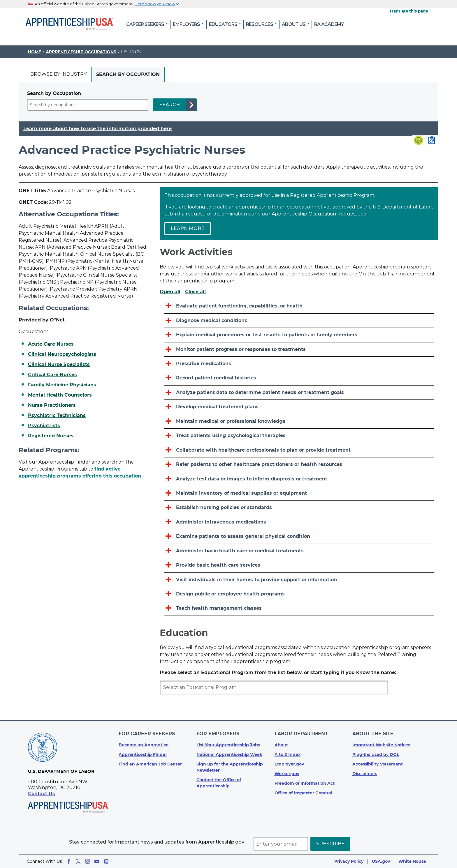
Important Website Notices (381, 745)
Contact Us (42, 794)
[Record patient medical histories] (299, 378)
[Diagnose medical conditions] (299, 321)
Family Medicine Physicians (62, 385)
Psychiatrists (44, 426)
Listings (131, 52)
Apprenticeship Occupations (81, 52)
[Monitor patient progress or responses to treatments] (299, 350)
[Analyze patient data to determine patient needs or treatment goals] (299, 393)
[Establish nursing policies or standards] (299, 508)
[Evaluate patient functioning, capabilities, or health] (299, 306)
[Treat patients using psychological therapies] (299, 436)
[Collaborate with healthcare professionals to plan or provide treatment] (299, 450)
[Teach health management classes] (299, 608)
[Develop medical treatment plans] (299, 407)
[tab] (58, 74)
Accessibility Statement (378, 764)
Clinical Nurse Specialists (59, 365)
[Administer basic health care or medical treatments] (299, 551)
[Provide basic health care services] (299, 565)
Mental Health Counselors (60, 395)
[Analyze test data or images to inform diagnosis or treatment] (299, 479)
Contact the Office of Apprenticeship (219, 783)
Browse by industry (58, 74)
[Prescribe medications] (299, 364)
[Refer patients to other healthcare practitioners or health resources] (299, 465)
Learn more (188, 228)
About (281, 745)
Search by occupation (128, 74)
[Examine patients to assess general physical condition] (299, 536)
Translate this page (409, 11)
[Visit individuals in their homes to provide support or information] (299, 580)
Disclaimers (365, 774)
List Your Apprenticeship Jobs (228, 745)
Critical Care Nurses (52, 375)
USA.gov (381, 861)
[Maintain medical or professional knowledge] (299, 421)
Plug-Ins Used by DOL (376, 754)
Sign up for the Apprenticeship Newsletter (230, 767)
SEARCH (170, 105)
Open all (170, 292)
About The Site (373, 734)
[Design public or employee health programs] (299, 594)
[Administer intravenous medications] (299, 522)
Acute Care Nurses (51, 344)
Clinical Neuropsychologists (62, 354)
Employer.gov (289, 764)
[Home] (69, 24)
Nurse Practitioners (52, 405)
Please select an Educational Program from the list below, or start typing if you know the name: (278, 672)
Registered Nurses (51, 436)
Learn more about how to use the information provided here (97, 129)
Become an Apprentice (144, 745)
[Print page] (419, 141)
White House (412, 861)
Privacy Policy (349, 861)
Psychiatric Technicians (57, 416)
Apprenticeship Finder (143, 754)
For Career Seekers (147, 734)
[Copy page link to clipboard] (432, 141)
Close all (195, 292)
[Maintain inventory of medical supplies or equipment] (299, 493)
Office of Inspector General (303, 793)
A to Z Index (288, 754)
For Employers (218, 734)
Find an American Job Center (150, 764)
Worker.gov (287, 774)
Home (35, 52)
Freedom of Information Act (305, 783)
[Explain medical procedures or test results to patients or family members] (299, 335)
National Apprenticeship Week (229, 754)
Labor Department (301, 734)
